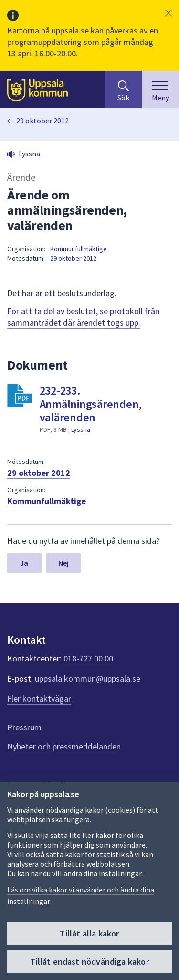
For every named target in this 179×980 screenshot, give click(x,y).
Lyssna (81, 429)
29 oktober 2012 (42, 121)
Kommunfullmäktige (79, 249)
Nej (63, 563)
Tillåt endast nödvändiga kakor (89, 962)
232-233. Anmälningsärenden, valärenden (91, 404)
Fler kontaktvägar (39, 699)
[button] (168, 13)
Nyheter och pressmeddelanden (64, 746)
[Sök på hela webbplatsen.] (123, 89)
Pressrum (24, 727)
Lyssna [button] (29, 154)
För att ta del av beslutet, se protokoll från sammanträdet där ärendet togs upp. (83, 317)
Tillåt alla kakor (89, 933)
